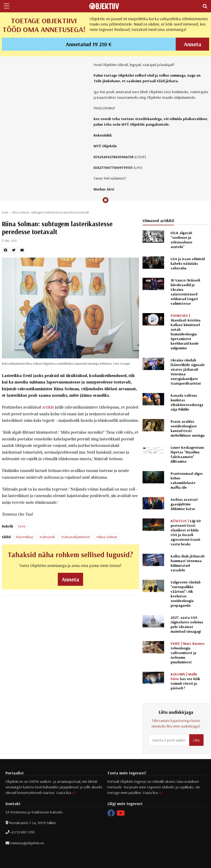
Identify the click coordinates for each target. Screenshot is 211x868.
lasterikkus (25, 537)
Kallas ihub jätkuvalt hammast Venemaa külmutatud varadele (188, 563)
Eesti (5, 212)
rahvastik (48, 537)
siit (74, 793)
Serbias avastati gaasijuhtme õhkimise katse (184, 504)
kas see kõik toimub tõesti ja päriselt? (185, 681)
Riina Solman (108, 537)
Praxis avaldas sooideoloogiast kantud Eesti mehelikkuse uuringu (188, 428)
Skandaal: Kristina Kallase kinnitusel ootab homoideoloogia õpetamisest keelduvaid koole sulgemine (186, 332)
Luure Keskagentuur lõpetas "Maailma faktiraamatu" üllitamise (187, 454)
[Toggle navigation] (205, 6)
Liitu (196, 740)
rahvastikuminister (77, 537)
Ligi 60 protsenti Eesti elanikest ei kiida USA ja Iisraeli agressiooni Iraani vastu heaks (186, 532)
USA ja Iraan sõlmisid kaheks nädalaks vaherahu (188, 263)
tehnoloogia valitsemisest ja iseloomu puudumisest (188, 653)
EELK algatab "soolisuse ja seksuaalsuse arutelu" (182, 240)
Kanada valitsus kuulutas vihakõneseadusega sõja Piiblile (187, 402)
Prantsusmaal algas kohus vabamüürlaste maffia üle (187, 480)
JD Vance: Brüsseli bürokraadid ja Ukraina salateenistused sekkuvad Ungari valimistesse (185, 292)
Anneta (193, 44)
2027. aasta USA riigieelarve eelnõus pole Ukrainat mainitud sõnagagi (187, 624)
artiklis (48, 407)
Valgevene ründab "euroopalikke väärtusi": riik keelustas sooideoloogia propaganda (186, 594)
